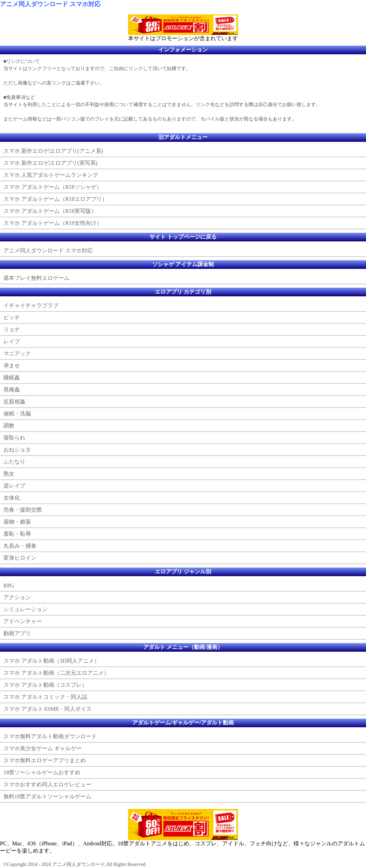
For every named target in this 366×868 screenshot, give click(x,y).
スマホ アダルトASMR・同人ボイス (48, 709)
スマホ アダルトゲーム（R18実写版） (50, 211)
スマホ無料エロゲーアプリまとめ (45, 760)
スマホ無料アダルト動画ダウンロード (50, 736)
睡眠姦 (12, 378)
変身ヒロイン (20, 558)
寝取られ (14, 438)
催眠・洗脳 (17, 414)
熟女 (9, 474)
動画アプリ (17, 633)
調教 (9, 426)
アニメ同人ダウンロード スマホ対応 (50, 4)
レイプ (12, 341)
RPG (9, 586)
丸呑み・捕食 (20, 546)
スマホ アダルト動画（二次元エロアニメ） (56, 673)
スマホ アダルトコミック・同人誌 (45, 697)
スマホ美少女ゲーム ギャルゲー (43, 748)
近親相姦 (14, 402)
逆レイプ (14, 486)
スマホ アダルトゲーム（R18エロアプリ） (55, 199)
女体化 (12, 498)
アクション (17, 597)
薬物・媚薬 (17, 522)
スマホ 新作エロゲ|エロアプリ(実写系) (50, 163)
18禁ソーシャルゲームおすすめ (42, 772)
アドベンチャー (23, 621)
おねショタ (17, 450)
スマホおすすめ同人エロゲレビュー (47, 784)
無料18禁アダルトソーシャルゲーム (47, 796)
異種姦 (12, 390)
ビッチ (12, 317)
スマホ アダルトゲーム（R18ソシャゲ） (53, 187)
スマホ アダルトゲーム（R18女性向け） (53, 223)
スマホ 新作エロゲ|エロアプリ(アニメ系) (53, 151)
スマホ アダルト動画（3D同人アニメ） (52, 661)
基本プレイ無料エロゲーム (36, 278)
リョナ (12, 329)
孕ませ (12, 366)
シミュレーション (25, 609)
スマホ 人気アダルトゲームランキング (51, 175)
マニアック (17, 353)
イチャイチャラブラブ (31, 305)
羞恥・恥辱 (17, 534)
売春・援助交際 (23, 510)
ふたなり (14, 462)
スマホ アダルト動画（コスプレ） (45, 685)
